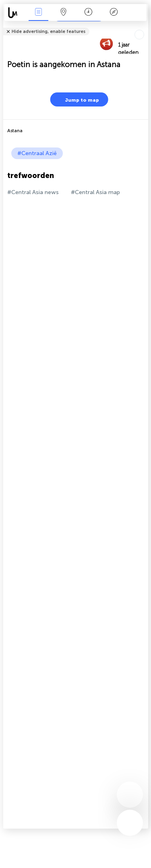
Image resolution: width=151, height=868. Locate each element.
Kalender (88, 13)
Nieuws (38, 13)
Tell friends (145, 26)
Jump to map (77, 99)
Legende (114, 13)
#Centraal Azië (37, 153)
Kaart (64, 13)
